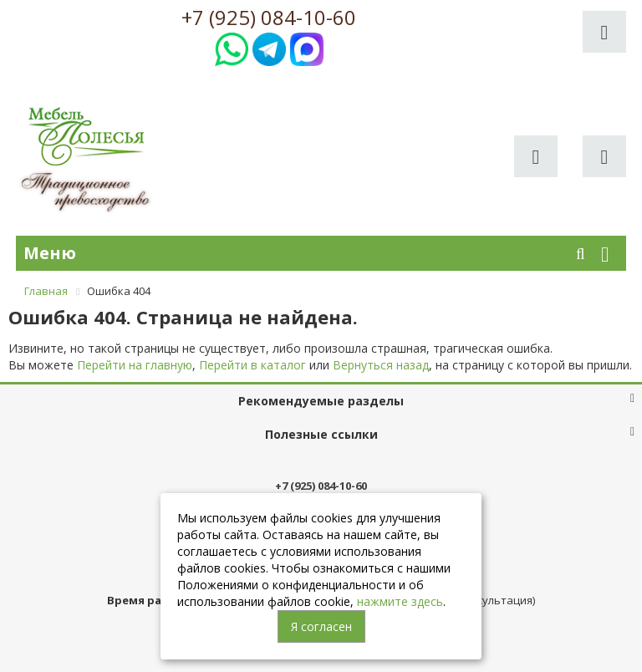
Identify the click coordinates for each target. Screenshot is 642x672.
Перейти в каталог (252, 365)
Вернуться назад (381, 365)
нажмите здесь (400, 601)
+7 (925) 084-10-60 (269, 18)
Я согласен (321, 626)
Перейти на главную (135, 365)
